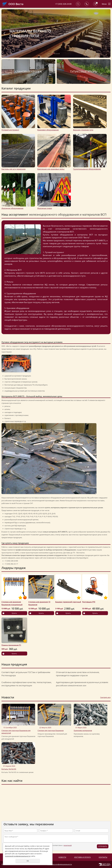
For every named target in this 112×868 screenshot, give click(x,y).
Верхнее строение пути (83, 130)
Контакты (103, 857)
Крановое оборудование (48, 130)
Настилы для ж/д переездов (13, 169)
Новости (62, 857)
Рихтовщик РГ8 (89, 602)
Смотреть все (105, 697)
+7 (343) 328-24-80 (63, 4)
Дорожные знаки (45, 208)
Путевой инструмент (10, 130)
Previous (4, 33)
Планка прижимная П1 (11, 645)
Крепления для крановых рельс (51, 169)
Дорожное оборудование (12, 208)
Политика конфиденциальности (60, 864)
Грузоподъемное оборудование (87, 169)
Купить (14, 613)
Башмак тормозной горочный (68, 602)
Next (108, 33)
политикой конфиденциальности (18, 856)
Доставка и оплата (82, 857)
